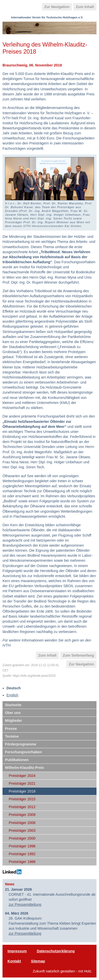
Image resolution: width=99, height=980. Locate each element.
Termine (12, 736)
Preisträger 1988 (22, 862)
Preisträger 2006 (22, 823)
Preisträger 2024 (22, 776)
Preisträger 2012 (22, 807)
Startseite (13, 705)
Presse (11, 729)
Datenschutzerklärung (56, 951)
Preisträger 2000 (22, 838)
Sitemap (38, 961)
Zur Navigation (57, 7)
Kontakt (14, 961)
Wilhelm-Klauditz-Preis (25, 768)
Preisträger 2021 (22, 783)
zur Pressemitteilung (25, 904)
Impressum (17, 951)
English (12, 695)
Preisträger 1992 (22, 854)
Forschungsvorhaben (23, 752)
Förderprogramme (21, 744)
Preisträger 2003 (22, 831)
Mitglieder (14, 721)
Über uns (13, 713)
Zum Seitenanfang (78, 655)
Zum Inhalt (85, 7)
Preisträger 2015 (22, 799)
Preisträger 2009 (22, 815)
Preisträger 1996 (22, 846)
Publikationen (17, 760)
